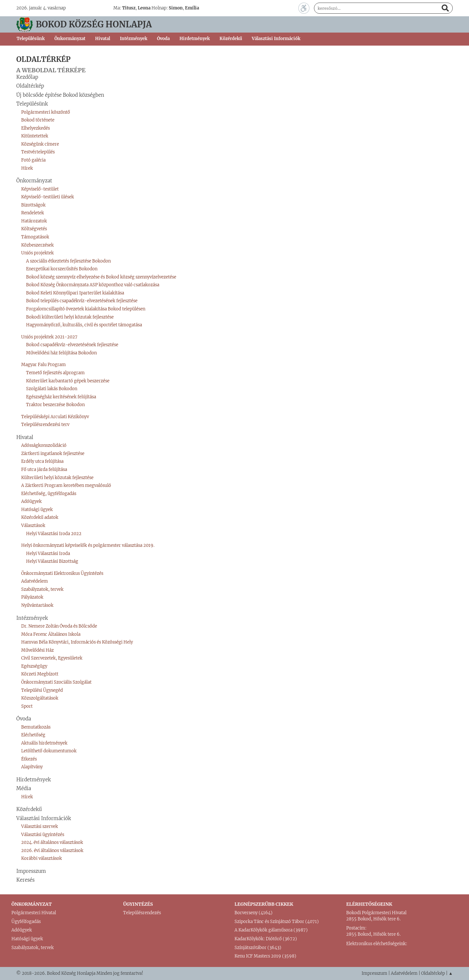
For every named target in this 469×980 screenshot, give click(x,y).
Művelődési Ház (37, 650)
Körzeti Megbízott (40, 674)
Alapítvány (32, 767)
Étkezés (29, 759)
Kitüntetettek (35, 136)
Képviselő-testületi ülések (48, 197)
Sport (27, 706)
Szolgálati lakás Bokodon (52, 389)
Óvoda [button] (163, 39)
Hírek (27, 168)
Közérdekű (231, 39)
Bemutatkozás (36, 727)
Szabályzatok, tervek (42, 589)
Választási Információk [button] (276, 39)
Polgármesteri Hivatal (34, 913)
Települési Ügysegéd (42, 690)
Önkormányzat (34, 181)
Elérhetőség (33, 735)
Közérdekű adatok (40, 517)
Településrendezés (142, 913)
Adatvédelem (35, 581)
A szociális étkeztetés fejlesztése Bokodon (68, 261)
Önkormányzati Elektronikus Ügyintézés (62, 573)
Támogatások (35, 237)
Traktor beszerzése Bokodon (55, 405)
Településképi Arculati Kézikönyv (55, 417)
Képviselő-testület (40, 189)
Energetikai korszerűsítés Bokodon (62, 269)
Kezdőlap (27, 77)
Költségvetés (34, 229)
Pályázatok (32, 597)
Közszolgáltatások (40, 698)
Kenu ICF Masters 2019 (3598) (265, 956)
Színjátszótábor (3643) (258, 948)
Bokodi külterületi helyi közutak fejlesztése (70, 317)
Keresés (25, 880)
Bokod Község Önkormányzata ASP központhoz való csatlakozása (93, 285)
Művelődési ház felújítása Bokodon (61, 353)
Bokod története (38, 120)
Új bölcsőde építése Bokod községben (60, 95)
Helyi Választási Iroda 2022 (54, 534)
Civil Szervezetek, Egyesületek (52, 658)
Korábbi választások (42, 858)
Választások (33, 526)
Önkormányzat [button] (70, 39)
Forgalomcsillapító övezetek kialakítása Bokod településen (86, 309)
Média (24, 788)
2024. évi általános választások (52, 842)
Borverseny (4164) (254, 913)
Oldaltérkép (30, 86)
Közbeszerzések (37, 245)
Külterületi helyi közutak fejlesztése (57, 478)
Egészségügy (34, 666)
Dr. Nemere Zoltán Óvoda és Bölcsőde (59, 626)
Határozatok (34, 221)
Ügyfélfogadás (26, 922)
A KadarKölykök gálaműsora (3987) (271, 930)
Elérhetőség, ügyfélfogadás (49, 494)
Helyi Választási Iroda (48, 554)
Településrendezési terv (45, 425)
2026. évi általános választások (52, 851)
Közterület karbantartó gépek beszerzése (68, 381)
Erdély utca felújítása (42, 461)
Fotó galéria (33, 160)
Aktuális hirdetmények (44, 743)
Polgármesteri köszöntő (46, 112)
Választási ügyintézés (43, 835)
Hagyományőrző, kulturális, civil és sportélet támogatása (84, 325)
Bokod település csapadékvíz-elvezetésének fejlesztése (82, 301)
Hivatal (25, 437)
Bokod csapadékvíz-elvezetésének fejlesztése (72, 345)
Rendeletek (33, 213)
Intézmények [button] (134, 39)
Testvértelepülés (38, 152)
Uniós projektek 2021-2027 (49, 337)
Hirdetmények (195, 39)
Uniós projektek (37, 253)
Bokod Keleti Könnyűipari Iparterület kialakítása (75, 293)
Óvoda (24, 719)
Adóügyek (31, 501)
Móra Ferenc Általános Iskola (51, 634)
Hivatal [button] (103, 39)
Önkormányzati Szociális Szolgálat (56, 682)
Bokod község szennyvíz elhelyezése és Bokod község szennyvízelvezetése (101, 277)
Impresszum (31, 871)
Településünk (32, 104)
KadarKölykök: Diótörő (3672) (266, 939)
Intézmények (32, 618)
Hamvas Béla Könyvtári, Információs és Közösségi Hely (77, 642)
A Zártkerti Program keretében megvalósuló (66, 485)
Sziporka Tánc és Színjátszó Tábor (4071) (277, 922)
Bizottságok (33, 205)
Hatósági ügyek (37, 510)
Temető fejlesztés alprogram (55, 373)
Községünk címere (40, 144)
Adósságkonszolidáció (44, 445)
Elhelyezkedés (36, 128)
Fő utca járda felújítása (44, 469)
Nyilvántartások (37, 605)
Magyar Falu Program (43, 365)
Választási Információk (44, 818)
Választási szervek (40, 826)
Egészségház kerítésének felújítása (61, 397)
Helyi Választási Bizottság (52, 561)
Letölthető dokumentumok (49, 751)
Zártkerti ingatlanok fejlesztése (53, 454)
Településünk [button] (31, 39)
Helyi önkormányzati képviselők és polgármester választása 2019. (88, 545)
